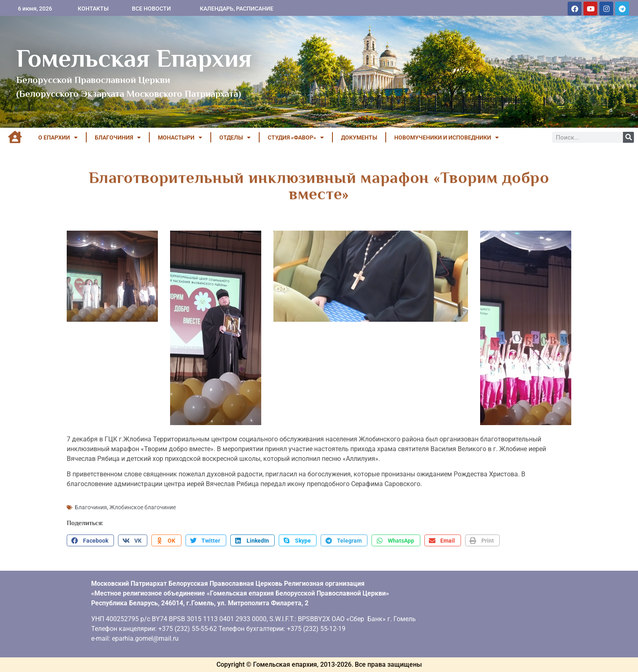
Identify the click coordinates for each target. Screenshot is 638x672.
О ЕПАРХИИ (58, 137)
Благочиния (91, 507)
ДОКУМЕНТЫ (359, 137)
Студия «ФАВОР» (296, 137)
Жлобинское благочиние (143, 507)
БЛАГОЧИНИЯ (118, 137)
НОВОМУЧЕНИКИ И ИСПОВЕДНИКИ (447, 137)
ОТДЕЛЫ (235, 137)
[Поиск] (628, 137)
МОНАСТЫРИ (180, 137)
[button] (90, 541)
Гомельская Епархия (134, 58)
